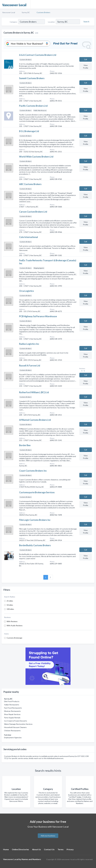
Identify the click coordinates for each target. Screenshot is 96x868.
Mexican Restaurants (12, 711)
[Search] (86, 22)
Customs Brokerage (14, 638)
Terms (61, 849)
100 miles (10, 609)
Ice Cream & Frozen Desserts (16, 721)
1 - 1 (83, 371)
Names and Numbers (31, 859)
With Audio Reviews (15, 625)
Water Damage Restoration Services (18, 724)
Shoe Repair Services (12, 714)
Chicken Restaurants (12, 731)
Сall (86, 59)
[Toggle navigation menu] (93, 4)
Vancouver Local (9, 12)
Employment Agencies (13, 737)
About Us (36, 849)
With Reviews (12, 621)
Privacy (70, 849)
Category (13, 22)
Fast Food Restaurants (13, 708)
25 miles (10, 601)
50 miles (10, 605)
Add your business (48, 836)
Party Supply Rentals (12, 718)
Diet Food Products (12, 701)
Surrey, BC (26, 12)
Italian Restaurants (12, 705)
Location (51, 22)
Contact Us (49, 849)
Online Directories (20, 849)
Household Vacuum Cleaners (15, 727)
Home (6, 849)
